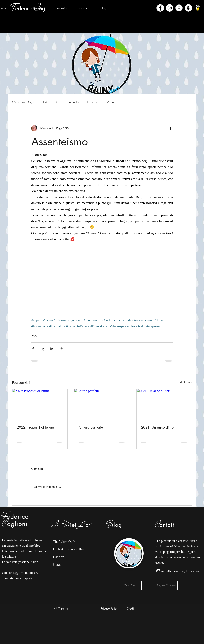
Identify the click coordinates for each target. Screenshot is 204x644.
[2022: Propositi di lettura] (40, 405)
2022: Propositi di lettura (35, 427)
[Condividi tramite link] (61, 349)
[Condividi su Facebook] (33, 349)
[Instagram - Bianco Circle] (170, 8)
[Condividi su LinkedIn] (52, 349)
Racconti (93, 102)
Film (57, 102)
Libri (44, 102)
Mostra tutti (186, 382)
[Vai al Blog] (130, 585)
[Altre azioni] (171, 128)
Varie (110, 102)
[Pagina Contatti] (166, 585)
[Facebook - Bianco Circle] (160, 8)
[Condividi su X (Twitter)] (42, 349)
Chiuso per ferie (91, 427)
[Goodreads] (179, 8)
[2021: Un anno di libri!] (164, 405)
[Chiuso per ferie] (102, 405)
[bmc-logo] (198, 8)
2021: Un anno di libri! (159, 427)
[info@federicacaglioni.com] (178, 571)
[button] (39, 8)
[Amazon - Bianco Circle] (188, 8)
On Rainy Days (23, 102)
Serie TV (74, 102)
